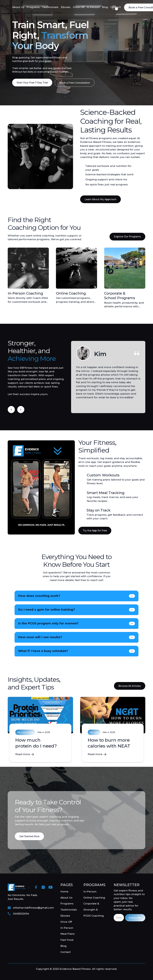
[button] (114, 7)
